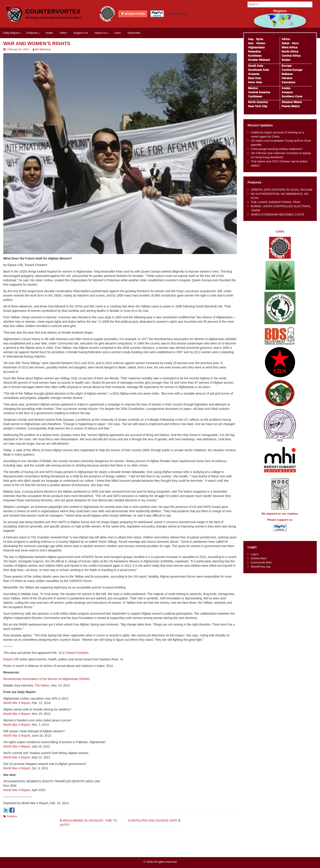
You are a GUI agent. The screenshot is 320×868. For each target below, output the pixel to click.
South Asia (255, 66)
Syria (260, 39)
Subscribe (134, 33)
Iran (251, 43)
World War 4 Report (17, 703)
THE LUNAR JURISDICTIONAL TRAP (275, 202)
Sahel (285, 43)
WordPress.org (260, 567)
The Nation (42, 685)
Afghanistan (256, 47)
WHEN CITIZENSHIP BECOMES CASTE (277, 214)
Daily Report (11, 33)
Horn (295, 43)
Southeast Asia (258, 70)
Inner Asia (255, 82)
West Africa (290, 47)
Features (32, 33)
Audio (49, 33)
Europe (287, 66)
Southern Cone (292, 96)
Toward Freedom (77, 653)
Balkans (287, 74)
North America (258, 102)
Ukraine (287, 78)
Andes (286, 88)
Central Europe (292, 70)
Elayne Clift (11, 659)
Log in (255, 554)
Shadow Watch (292, 102)
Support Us (81, 33)
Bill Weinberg (43, 49)
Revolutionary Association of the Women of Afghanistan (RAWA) (47, 679)
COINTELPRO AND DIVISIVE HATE (154, 821)
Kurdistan (255, 56)
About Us (100, 33)
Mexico (253, 88)
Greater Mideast (259, 60)
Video (63, 33)
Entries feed (259, 558)
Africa (286, 39)
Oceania (254, 74)
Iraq (251, 39)
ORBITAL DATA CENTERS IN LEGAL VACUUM (282, 190)
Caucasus (289, 82)
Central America (259, 92)
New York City (258, 106)
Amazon (287, 92)
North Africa (290, 52)
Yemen (261, 43)
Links (117, 33)
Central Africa (291, 56)
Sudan (286, 60)
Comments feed (261, 562)
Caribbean (255, 96)
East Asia (254, 78)
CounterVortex (53, 11)
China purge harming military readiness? (277, 149)
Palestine (254, 52)
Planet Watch (291, 106)
